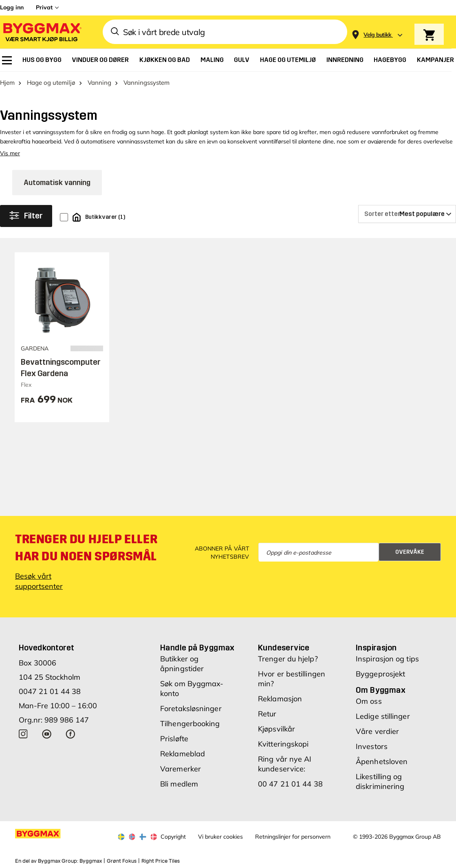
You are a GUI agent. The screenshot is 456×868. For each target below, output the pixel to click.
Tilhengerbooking (190, 724)
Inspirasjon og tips (387, 659)
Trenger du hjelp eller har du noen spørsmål (86, 548)
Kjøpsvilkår (276, 729)
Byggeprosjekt (380, 674)
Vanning (99, 83)
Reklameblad (183, 754)
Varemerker (181, 769)
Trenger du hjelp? (288, 659)
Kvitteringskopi (283, 744)
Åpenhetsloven (382, 761)
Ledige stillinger (383, 716)
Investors (372, 746)
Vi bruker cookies (220, 837)
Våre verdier (377, 731)
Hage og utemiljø (51, 83)
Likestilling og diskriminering (380, 781)
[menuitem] (7, 60)
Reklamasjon (280, 699)
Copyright (173, 837)
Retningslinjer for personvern (293, 837)
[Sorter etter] (407, 214)
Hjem (7, 83)
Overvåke (410, 552)
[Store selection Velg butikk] (378, 35)
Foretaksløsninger (191, 708)
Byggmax (91, 861)
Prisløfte (174, 739)
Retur (267, 714)
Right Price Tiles (161, 861)
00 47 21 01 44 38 (290, 784)
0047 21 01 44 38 (50, 691)
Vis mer (10, 153)
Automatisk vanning (57, 183)
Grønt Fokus (122, 861)
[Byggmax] (42, 32)
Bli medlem (179, 784)
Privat (44, 7)
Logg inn (12, 7)
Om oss (369, 701)
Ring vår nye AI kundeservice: (285, 764)
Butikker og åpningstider (182, 664)
